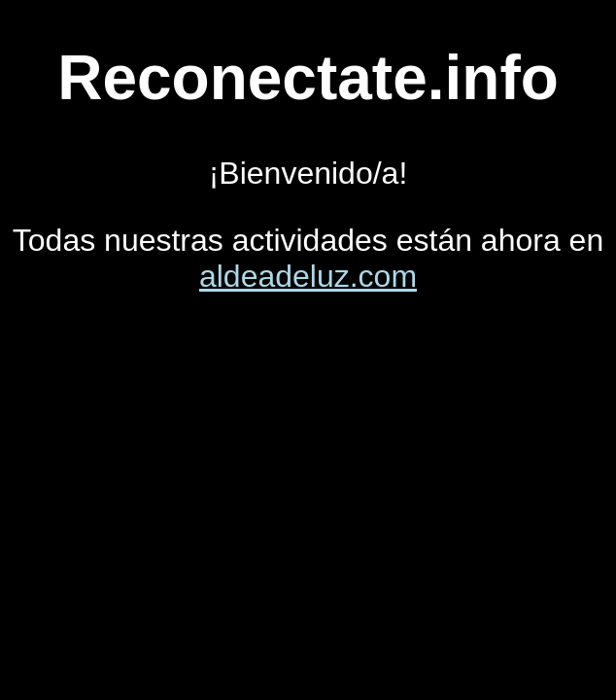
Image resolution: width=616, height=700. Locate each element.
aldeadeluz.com (308, 276)
